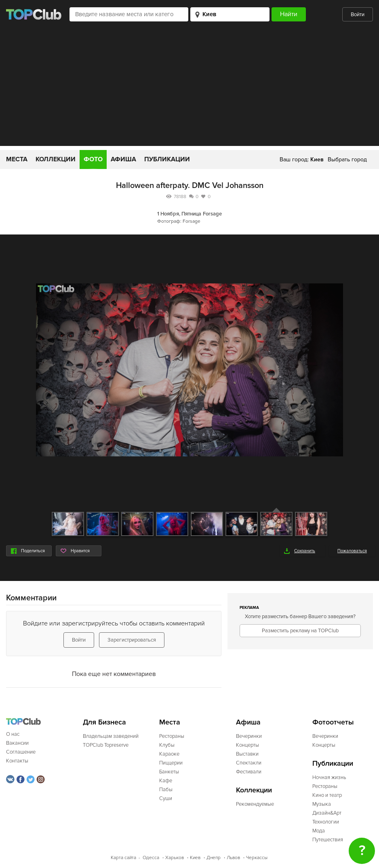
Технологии (326, 822)
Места (17, 159)
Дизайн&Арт (327, 813)
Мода (319, 831)
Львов (233, 858)
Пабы (166, 790)
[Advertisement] (189, 89)
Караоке (169, 754)
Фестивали (249, 772)
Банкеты (169, 772)
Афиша (123, 159)
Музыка (322, 804)
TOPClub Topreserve (106, 745)
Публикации (167, 159)
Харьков (175, 858)
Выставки (247, 754)
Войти (358, 15)
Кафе (166, 781)
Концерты (247, 745)
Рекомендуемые (255, 804)
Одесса (151, 858)
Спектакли (249, 763)
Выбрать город (347, 159)
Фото (93, 159)
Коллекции (56, 159)
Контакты (17, 761)
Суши (166, 798)
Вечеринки (249, 736)
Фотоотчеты (333, 722)
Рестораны (172, 736)
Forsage (212, 214)
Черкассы (257, 858)
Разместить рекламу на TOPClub (300, 631)
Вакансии (17, 743)
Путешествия (328, 840)
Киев (195, 858)
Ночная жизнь (329, 777)
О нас (13, 734)
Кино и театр (327, 795)
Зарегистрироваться (132, 640)
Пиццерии (171, 763)
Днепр (214, 858)
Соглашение (21, 752)
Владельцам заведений (111, 736)
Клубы (167, 745)
